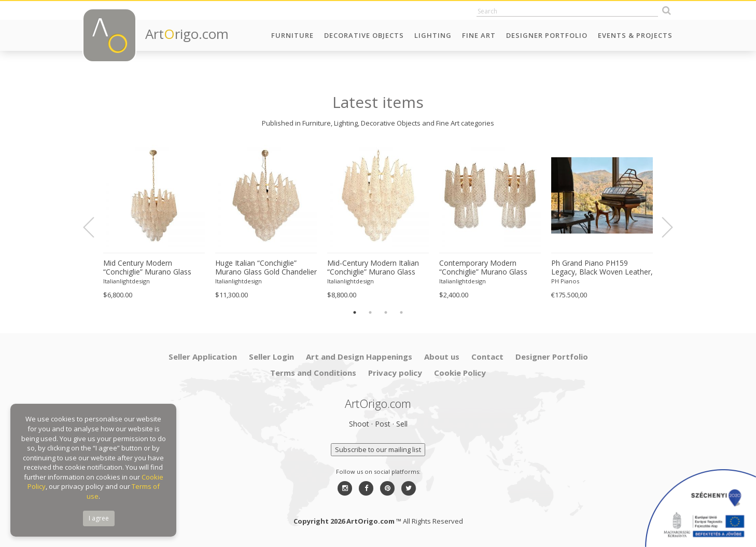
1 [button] (355, 312)
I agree (99, 518)
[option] (154, 222)
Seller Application (203, 357)
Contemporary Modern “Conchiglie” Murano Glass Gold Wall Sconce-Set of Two (488, 268)
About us (442, 357)
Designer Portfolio (547, 35)
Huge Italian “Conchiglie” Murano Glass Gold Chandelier (266, 268)
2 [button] (370, 312)
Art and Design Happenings (359, 357)
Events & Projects (635, 35)
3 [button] (386, 312)
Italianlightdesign (127, 281)
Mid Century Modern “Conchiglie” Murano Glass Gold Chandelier (147, 268)
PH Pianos (565, 281)
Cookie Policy (460, 373)
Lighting (433, 35)
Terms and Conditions (313, 373)
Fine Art (479, 35)
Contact (487, 357)
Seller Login (271, 357)
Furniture (292, 35)
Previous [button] (95, 227)
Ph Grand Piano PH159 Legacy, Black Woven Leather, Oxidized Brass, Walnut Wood (602, 268)
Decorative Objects (364, 35)
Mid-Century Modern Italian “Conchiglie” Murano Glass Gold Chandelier (373, 268)
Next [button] (661, 227)
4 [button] (401, 312)
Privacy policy (395, 373)
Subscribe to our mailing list (378, 449)
